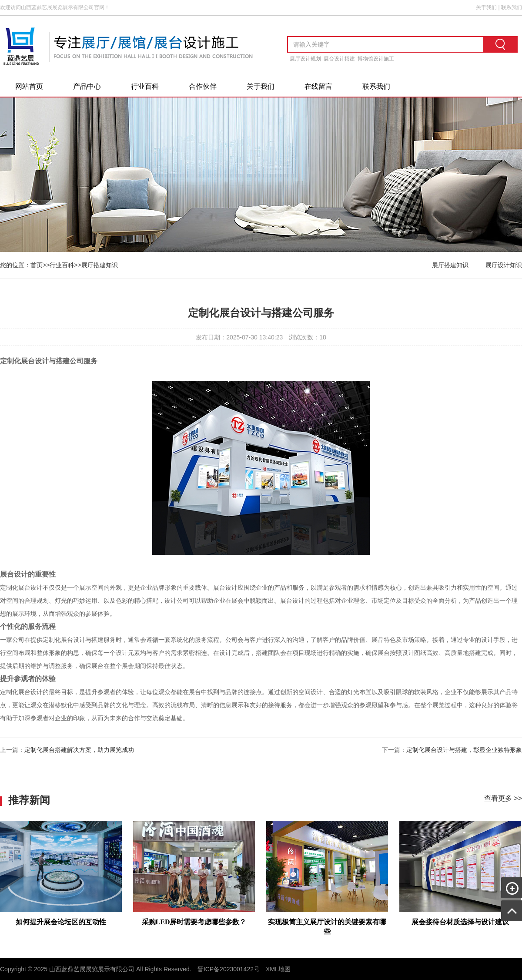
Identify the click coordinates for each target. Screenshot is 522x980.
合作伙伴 (203, 86)
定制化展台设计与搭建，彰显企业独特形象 (464, 750)
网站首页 (29, 86)
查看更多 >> (503, 798)
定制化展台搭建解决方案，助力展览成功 (79, 750)
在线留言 (318, 86)
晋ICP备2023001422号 (229, 969)
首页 (37, 265)
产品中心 (87, 86)
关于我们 (486, 7)
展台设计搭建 (339, 59)
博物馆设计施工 (376, 59)
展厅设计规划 (305, 59)
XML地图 (278, 969)
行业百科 (145, 86)
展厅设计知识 (504, 265)
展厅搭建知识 (100, 265)
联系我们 (512, 7)
